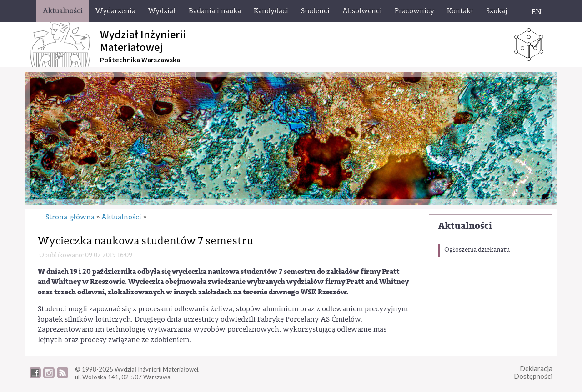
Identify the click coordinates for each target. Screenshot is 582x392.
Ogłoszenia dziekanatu (477, 250)
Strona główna (70, 217)
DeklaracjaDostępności (533, 372)
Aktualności (465, 226)
